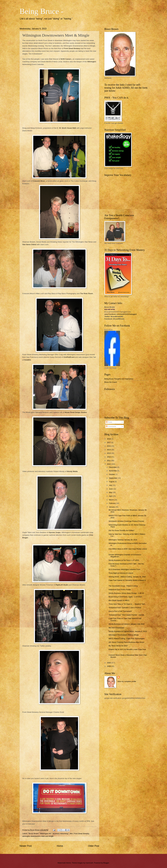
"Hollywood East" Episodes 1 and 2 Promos (125, 608)
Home (60, 846)
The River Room (87, 293)
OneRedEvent (69, 357)
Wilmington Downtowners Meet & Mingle (124, 635)
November (113, 471)
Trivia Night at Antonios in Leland (121, 573)
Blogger (106, 863)
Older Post (94, 846)
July (111, 485)
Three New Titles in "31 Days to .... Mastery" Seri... (127, 604)
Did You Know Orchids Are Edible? (121, 530)
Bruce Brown (108, 330)
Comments (111, 426)
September (113, 478)
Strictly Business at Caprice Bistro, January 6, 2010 (128, 631)
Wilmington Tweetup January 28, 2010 (123, 540)
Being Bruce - (42, 11)
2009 (109, 663)
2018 (109, 439)
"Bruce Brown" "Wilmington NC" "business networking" (48, 834)
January (112, 507)
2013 (109, 453)
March (111, 500)
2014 (109, 450)
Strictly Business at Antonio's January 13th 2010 (126, 624)
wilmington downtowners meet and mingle (38, 836)
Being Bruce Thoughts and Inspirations (119, 379)
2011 (109, 461)
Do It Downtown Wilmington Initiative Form (124, 569)
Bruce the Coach (111, 382)
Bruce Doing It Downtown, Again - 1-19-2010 (125, 597)
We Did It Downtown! (116, 628)
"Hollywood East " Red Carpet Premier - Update (126, 615)
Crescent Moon (39, 181)
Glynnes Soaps (55, 532)
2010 (109, 464)
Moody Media (72, 471)
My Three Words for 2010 (118, 646)
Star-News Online (29, 244)
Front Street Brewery (72, 48)
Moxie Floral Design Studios (76, 412)
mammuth (89, 863)
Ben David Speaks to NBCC (119, 600)
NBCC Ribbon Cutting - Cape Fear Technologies (127, 639)
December (113, 467)
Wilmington (92, 62)
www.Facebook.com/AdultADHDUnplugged (120, 314)
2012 (109, 457)
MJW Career (66, 59)
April (111, 496)
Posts (109, 422)
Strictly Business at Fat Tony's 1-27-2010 (124, 560)
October (112, 474)
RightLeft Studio (62, 585)
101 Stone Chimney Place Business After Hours (126, 642)
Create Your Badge (110, 368)
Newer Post (26, 846)
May (111, 492)
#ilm (71, 834)
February (113, 503)
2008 (109, 666)
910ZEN (28, 360)
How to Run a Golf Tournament (120, 611)
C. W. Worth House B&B (67, 128)
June (111, 489)
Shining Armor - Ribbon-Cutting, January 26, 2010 (127, 577)
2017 (109, 442)
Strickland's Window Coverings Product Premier (126, 521)
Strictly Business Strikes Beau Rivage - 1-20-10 (126, 593)
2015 (109, 446)
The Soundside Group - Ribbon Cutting (123, 586)
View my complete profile (127, 681)
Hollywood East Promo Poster (120, 590)
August (112, 482)
